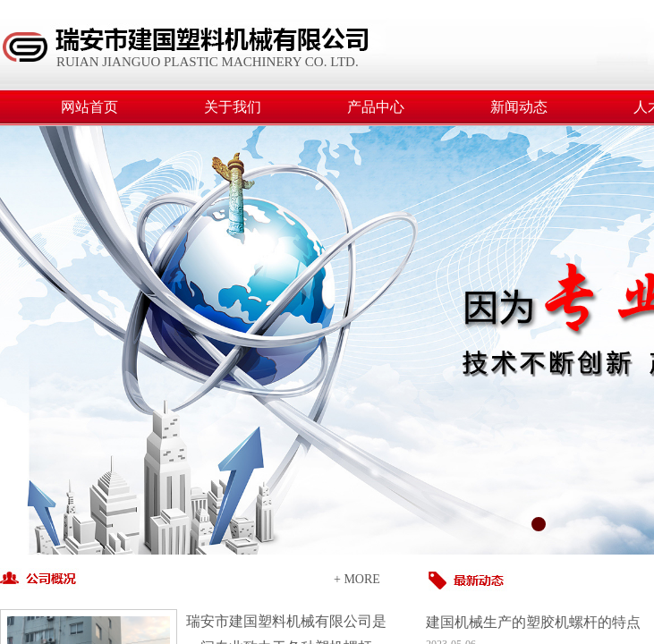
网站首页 (89, 107)
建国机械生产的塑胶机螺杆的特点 (533, 622)
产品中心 (376, 107)
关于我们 (233, 107)
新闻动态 (519, 107)
